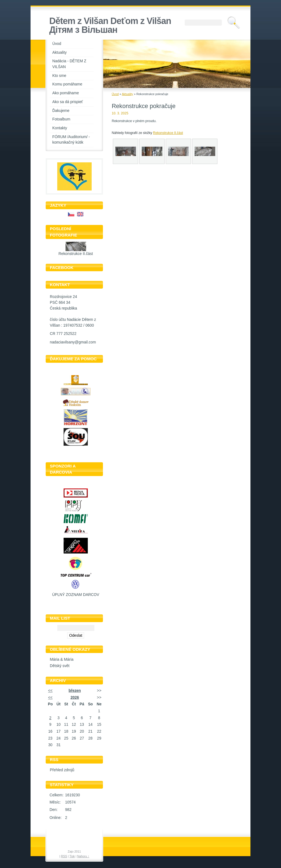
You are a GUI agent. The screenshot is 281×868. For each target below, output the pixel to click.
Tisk (72, 856)
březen (75, 691)
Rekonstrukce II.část (76, 254)
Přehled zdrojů (62, 770)
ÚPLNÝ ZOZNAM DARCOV (76, 595)
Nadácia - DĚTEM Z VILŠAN (69, 64)
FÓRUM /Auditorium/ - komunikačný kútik (71, 140)
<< (50, 691)
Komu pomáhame (67, 84)
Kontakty (60, 128)
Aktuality (59, 53)
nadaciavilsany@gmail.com (73, 342)
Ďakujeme (61, 111)
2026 (75, 698)
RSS (64, 856)
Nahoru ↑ (83, 856)
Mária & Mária (62, 659)
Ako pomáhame (66, 93)
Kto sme (59, 76)
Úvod (57, 44)
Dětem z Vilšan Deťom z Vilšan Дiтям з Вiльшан (110, 25)
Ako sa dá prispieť (68, 102)
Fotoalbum (61, 119)
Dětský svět (60, 666)
